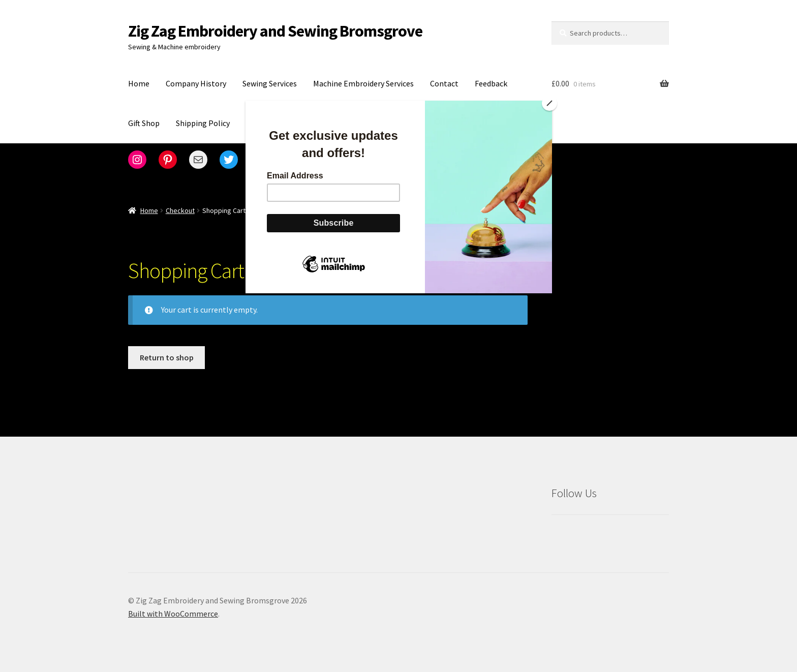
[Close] (549, 103)
